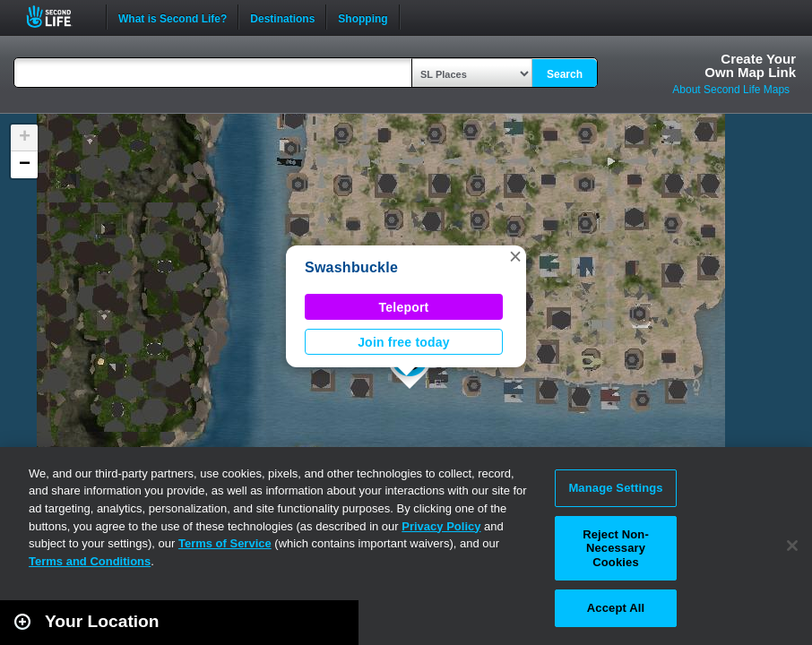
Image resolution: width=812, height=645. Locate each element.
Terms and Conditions (90, 561)
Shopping (363, 17)
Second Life (59, 17)
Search (565, 74)
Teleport (404, 307)
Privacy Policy (441, 526)
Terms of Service (225, 543)
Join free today (404, 342)
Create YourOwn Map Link (750, 65)
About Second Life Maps (731, 90)
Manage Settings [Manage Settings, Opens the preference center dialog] (615, 488)
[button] (515, 256)
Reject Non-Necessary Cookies (616, 548)
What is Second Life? (173, 17)
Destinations (282, 17)
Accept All (616, 608)
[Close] (792, 546)
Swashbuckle (351, 267)
